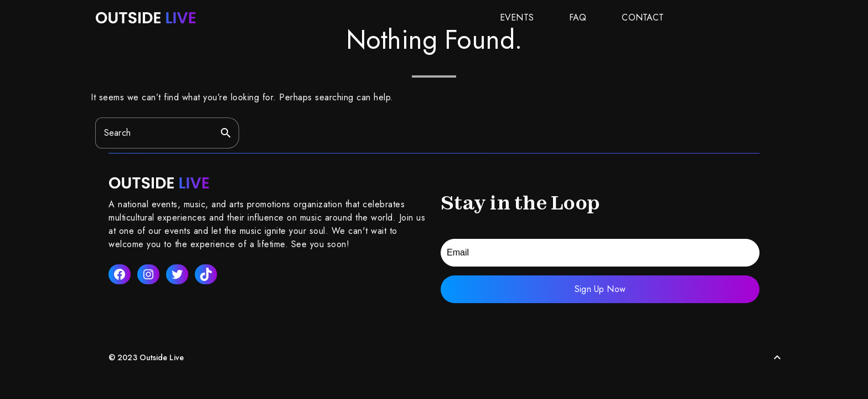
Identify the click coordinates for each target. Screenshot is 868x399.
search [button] (226, 133)
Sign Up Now (600, 289)
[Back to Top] (777, 357)
